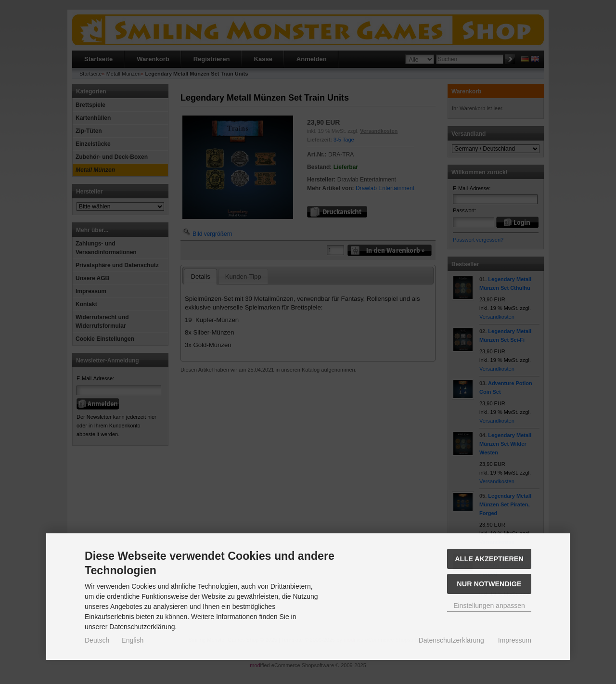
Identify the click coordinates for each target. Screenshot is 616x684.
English (132, 640)
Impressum (515, 640)
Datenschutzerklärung (451, 640)
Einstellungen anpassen (489, 606)
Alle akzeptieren (489, 559)
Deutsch (97, 640)
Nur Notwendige (489, 584)
